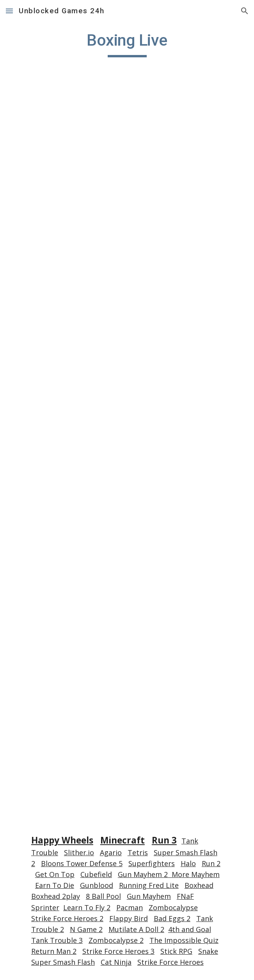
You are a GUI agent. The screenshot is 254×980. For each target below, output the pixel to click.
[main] (127, 44)
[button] (9, 11)
